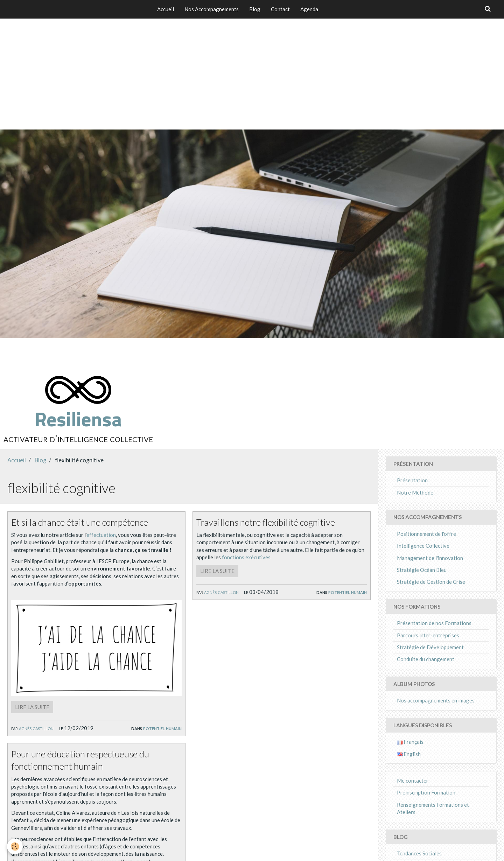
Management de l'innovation (430, 558)
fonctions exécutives (246, 557)
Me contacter (413, 780)
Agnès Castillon (36, 728)
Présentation (412, 480)
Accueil (166, 9)
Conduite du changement (426, 659)
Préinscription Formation (426, 792)
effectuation (101, 535)
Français (410, 742)
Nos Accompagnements (212, 9)
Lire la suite (32, 707)
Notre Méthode (415, 492)
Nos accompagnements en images (436, 700)
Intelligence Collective (423, 546)
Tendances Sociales (419, 853)
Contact (280, 9)
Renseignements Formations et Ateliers (433, 808)
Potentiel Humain (162, 728)
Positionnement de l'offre (426, 534)
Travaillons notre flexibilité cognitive (266, 522)
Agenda (309, 9)
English (409, 754)
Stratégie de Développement (430, 647)
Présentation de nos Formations (434, 623)
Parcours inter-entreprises (428, 635)
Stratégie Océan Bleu (422, 570)
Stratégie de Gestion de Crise (431, 582)
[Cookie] (15, 846)
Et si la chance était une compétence (80, 522)
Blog (255, 9)
